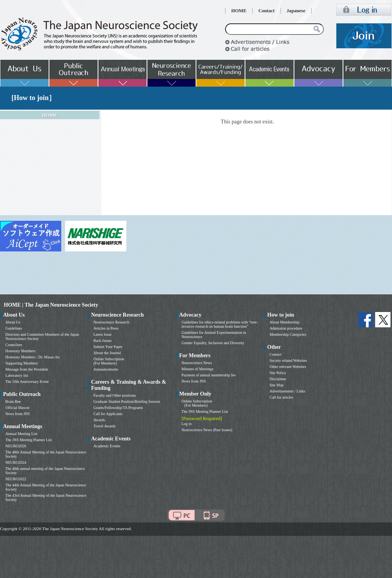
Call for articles (281, 397)
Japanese (296, 11)
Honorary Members (20, 351)
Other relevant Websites (288, 367)
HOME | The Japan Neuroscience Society (51, 305)
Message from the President (27, 369)
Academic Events (107, 446)
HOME (239, 11)
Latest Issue (103, 334)
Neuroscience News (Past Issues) (207, 430)
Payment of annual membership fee (209, 375)
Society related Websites (288, 360)
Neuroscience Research (111, 322)
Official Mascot (17, 408)
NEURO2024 (16, 462)
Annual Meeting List (21, 434)
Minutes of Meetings (197, 369)
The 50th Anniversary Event (27, 382)
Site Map (276, 385)
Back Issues (103, 341)
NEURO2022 (16, 479)
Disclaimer (278, 379)
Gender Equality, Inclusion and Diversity (213, 343)
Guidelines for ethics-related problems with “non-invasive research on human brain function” (220, 324)
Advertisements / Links (287, 391)
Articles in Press (106, 328)
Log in (186, 424)
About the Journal (107, 353)
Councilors (14, 345)
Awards (99, 420)
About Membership (284, 322)
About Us (13, 322)
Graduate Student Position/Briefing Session (127, 401)
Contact (267, 11)
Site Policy (278, 373)
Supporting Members (22, 363)
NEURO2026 (16, 446)
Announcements (106, 369)
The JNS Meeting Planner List (29, 440)
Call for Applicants (108, 414)
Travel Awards (105, 426)
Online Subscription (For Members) (109, 361)
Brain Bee (13, 401)
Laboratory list (17, 375)
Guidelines (14, 328)
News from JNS (18, 414)
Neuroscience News (197, 363)
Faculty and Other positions (115, 395)
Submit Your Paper (108, 347)
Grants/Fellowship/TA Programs (118, 408)
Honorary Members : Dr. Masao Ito (33, 357)
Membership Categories (288, 334)
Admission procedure (286, 328)
